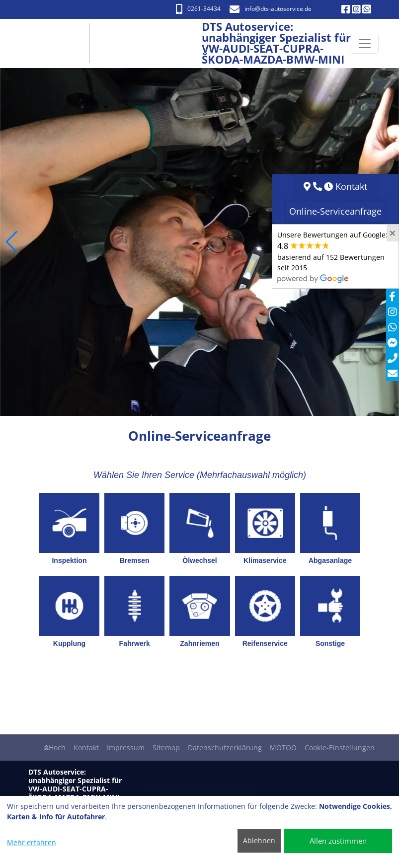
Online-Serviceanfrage (335, 211)
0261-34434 (198, 9)
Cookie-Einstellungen (340, 748)
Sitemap (166, 748)
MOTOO (283, 748)
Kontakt (86, 748)
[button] (12, 242)
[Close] (393, 233)
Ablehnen (259, 840)
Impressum (126, 748)
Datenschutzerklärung (225, 748)
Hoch (55, 748)
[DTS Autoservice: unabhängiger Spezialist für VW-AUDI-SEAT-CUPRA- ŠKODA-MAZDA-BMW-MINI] (58, 43)
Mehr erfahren (32, 842)
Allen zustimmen (338, 841)
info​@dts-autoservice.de (271, 9)
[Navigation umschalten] (365, 44)
